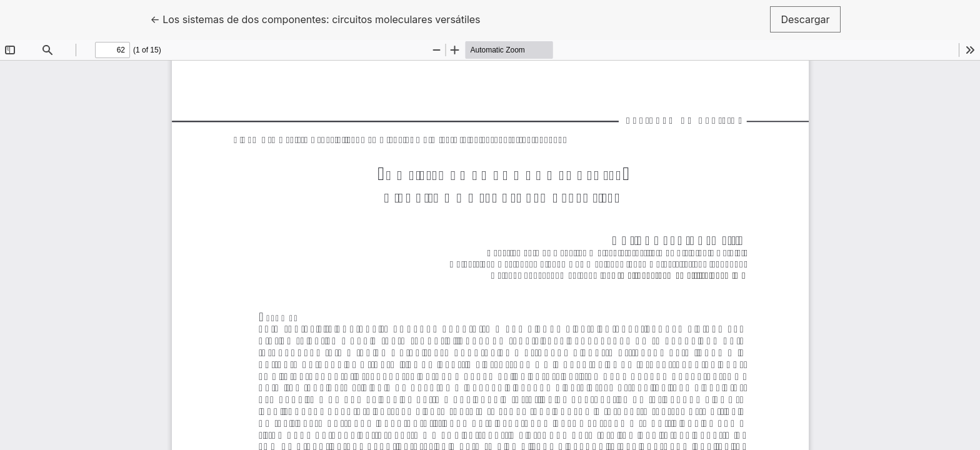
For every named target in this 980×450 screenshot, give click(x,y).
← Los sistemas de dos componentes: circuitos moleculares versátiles (315, 18)
